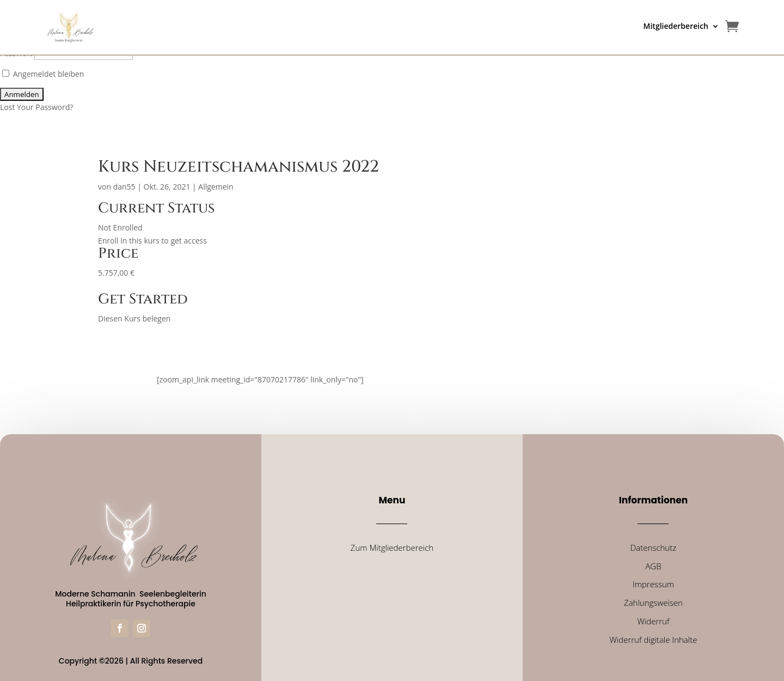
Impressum (653, 584)
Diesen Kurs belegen (134, 318)
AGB (653, 566)
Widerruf (653, 621)
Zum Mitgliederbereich (392, 548)
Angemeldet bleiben (43, 74)
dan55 (124, 187)
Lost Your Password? (36, 107)
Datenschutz (653, 548)
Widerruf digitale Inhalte (653, 640)
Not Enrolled (120, 227)
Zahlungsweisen (653, 603)
